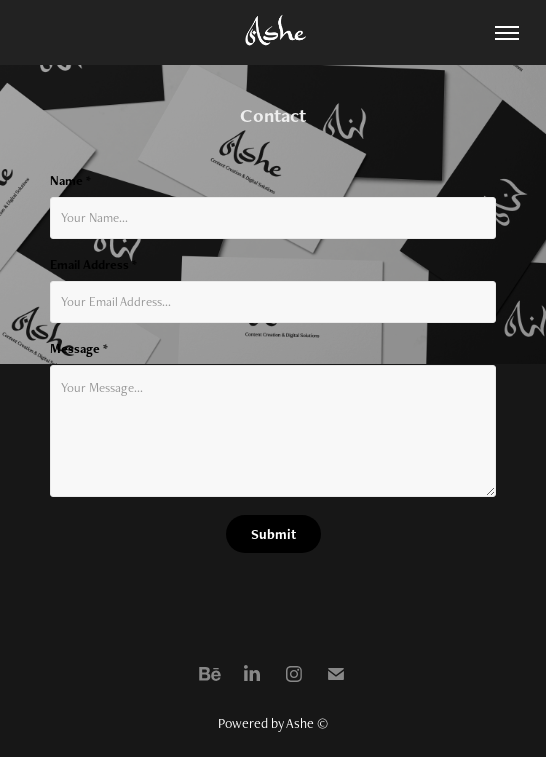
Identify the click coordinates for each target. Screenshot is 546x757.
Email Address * (93, 265)
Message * (79, 349)
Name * (70, 181)
